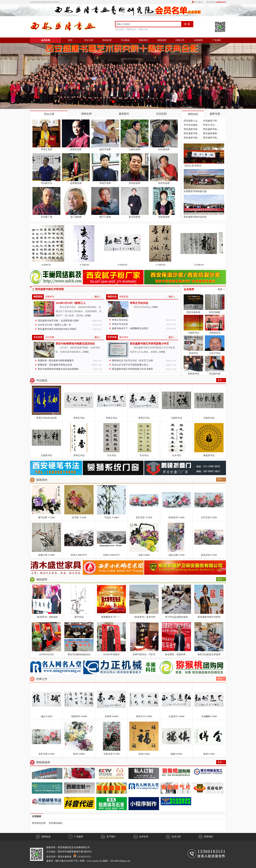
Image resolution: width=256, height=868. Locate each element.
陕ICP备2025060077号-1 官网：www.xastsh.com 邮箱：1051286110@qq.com (93, 861)
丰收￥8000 (144, 555)
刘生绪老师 (164, 149)
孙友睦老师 (135, 183)
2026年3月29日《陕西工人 (71, 303)
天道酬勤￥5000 (209, 716)
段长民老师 (164, 183)
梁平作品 (79, 617)
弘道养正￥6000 (176, 716)
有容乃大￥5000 (144, 716)
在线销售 (198, 40)
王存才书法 (215, 353)
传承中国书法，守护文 (144, 655)
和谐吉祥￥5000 (176, 518)
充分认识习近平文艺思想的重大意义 (130, 365)
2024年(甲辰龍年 (111, 655)
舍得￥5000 (209, 754)
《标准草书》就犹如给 (47, 617)
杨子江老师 (105, 217)
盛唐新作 (124, 114)
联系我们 (206, 837)
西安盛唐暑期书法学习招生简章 (211, 134)
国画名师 (132, 29)
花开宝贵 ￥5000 (144, 518)
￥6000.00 (47, 265)
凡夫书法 (112, 455)
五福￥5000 (144, 754)
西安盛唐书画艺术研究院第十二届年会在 (192, 138)
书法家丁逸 (47, 217)
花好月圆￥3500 (176, 555)
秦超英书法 (209, 455)
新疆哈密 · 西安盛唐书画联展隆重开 (56, 361)
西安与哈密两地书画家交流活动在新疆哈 (58, 369)
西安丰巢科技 (193, 312)
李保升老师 (105, 183)
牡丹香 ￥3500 (79, 518)
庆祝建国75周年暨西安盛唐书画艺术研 (211, 121)
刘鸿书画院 (215, 312)
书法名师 (120, 29)
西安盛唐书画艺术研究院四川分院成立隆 (211, 130)
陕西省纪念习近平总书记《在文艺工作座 (132, 361)
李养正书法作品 (139, 303)
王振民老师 (135, 149)
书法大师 (89, 40)
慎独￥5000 (176, 754)
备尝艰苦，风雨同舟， (176, 655)
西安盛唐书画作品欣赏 (195, 217)
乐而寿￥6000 (112, 716)
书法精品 (125, 40)
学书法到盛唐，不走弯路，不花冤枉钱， (192, 125)
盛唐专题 (215, 114)
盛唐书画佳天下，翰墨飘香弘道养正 (130, 328)
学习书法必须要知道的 (176, 617)
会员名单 (46, 40)
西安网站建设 (56, 823)
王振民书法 (193, 333)
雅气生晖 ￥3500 (47, 518)
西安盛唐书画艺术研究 (209, 617)
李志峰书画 (215, 374)
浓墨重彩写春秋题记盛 (195, 191)
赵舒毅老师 (76, 183)
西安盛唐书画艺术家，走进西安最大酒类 (58, 321)
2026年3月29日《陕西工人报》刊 (54, 325)
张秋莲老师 (164, 217)
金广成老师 (76, 217)
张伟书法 (193, 353)
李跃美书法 (193, 374)
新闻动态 (43, 837)
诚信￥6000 (47, 716)
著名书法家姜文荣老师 (209, 655)
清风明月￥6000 (79, 716)
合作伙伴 (141, 837)
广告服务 (217, 40)
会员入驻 (173, 837)
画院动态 (193, 114)
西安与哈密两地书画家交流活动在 (75, 344)
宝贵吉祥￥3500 (112, 754)
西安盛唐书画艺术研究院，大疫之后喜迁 (192, 130)
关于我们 (108, 837)
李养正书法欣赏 (120, 324)
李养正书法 (79, 418)
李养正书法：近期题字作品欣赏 (211, 125)
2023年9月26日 (46, 655)
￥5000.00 (85, 265)
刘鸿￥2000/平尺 (79, 555)
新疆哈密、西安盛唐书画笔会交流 (55, 365)
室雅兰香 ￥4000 (47, 555)
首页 (70, 40)
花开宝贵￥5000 (47, 754)
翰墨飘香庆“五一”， (111, 617)
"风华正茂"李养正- (193, 166)
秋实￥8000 (79, 754)
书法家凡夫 (47, 183)
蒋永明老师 (135, 217)
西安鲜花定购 (39, 823)
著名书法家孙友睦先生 (79, 655)
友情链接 (37, 816)
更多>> (221, 289)
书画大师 (143, 29)
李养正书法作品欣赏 (47, 418)
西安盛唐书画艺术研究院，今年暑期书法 (211, 138)
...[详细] (87, 316)
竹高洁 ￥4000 (112, 518)
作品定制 (161, 114)
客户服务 (199, 2)
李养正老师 (47, 149)
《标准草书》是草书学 (144, 617)
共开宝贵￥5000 (209, 518)
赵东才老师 (105, 149)
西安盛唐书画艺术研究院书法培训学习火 (192, 134)
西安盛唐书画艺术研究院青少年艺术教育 (132, 369)
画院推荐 (162, 40)
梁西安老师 (76, 149)
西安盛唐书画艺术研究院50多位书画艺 (57, 329)
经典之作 (180, 40)
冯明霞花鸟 (215, 333)
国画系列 (144, 40)
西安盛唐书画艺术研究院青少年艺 (149, 344)
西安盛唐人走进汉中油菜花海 (192, 121)
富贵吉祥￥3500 (209, 555)
